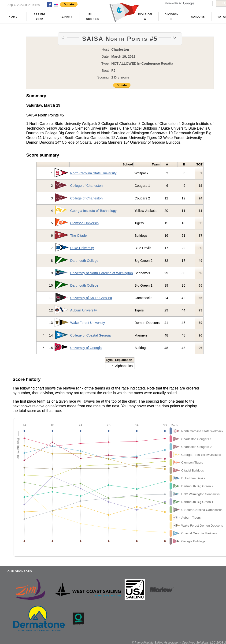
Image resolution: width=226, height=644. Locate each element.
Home (13, 17)
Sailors (198, 17)
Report (66, 17)
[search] (188, 4)
